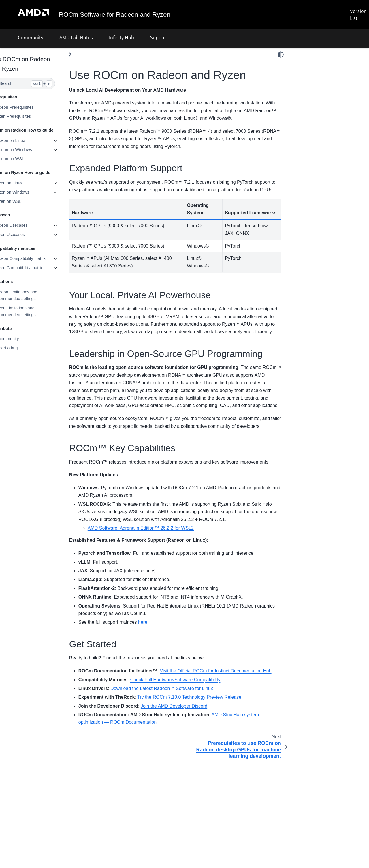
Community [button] (31, 38)
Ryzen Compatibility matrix (32, 268)
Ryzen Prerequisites (26, 116)
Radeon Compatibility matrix (33, 258)
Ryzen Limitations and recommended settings (29, 311)
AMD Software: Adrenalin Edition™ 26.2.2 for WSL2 (155, 577)
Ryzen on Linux (22, 183)
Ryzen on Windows (25, 192)
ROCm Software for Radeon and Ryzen (115, 15)
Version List (358, 15)
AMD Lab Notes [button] (76, 38)
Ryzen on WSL (21, 201)
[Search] (37, 84)
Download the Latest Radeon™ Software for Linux (176, 745)
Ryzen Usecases (23, 235)
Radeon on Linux (23, 140)
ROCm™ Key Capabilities (319, 96)
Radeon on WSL (23, 159)
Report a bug (19, 348)
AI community (20, 339)
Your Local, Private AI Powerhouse (327, 73)
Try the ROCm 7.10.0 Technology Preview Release (203, 753)
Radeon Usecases (25, 225)
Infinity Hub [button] (122, 38)
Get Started (306, 104)
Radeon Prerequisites (27, 107)
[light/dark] (281, 55)
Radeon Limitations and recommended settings (29, 295)
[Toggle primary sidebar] (84, 54)
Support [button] (159, 38)
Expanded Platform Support (323, 65)
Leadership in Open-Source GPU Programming (326, 85)
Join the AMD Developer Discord (188, 762)
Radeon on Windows (27, 150)
